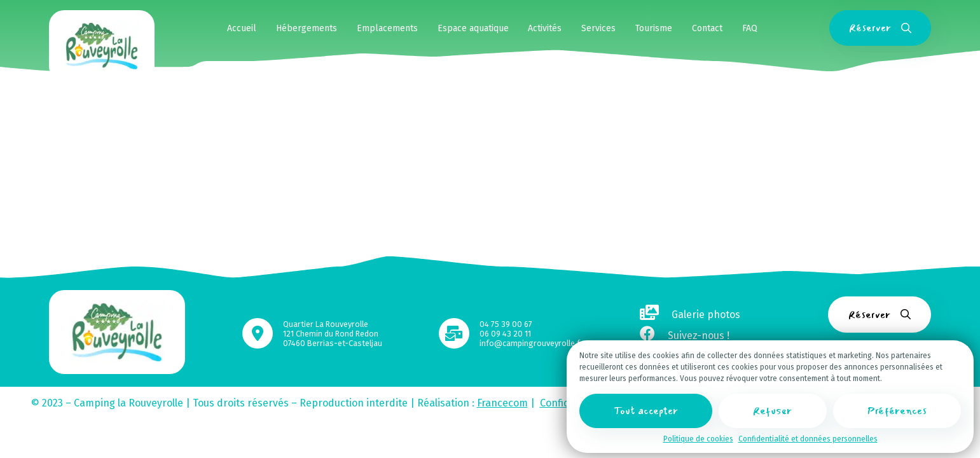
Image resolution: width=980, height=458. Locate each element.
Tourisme (654, 28)
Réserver (880, 28)
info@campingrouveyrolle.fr (531, 343)
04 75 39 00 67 (506, 324)
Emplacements (387, 28)
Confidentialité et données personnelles (808, 439)
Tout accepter (646, 411)
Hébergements (307, 28)
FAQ (750, 28)
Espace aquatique (473, 28)
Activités (545, 28)
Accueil (242, 28)
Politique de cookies (698, 439)
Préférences (897, 411)
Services (598, 28)
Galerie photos (690, 315)
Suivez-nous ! (685, 336)
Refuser (772, 411)
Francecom (502, 403)
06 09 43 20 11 (505, 334)
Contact (707, 28)
